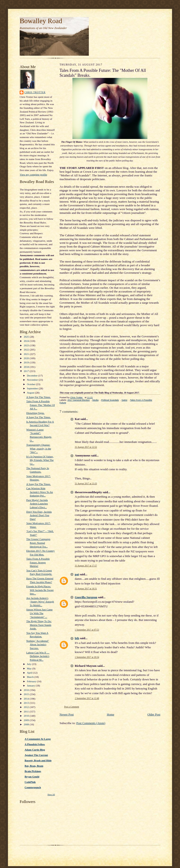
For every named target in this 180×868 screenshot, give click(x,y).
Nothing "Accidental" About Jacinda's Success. (38, 644)
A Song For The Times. (38, 397)
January (31, 686)
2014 (27, 699)
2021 (27, 354)
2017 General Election (79, 400)
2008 (27, 724)
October (32, 384)
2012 (27, 707)
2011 (27, 711)
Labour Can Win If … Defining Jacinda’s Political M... (38, 656)
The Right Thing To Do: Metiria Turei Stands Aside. (39, 625)
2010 (27, 716)
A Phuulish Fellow (35, 744)
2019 (27, 362)
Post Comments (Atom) (91, 723)
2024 (27, 341)
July (29, 664)
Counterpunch (33, 787)
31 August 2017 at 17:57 (86, 566)
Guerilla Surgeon (86, 597)
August (31, 393)
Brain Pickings (33, 771)
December (33, 376)
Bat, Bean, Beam (34, 766)
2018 (27, 367)
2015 (27, 694)
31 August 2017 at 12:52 (86, 447)
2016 (27, 690)
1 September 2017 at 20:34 (87, 657)
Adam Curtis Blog (35, 750)
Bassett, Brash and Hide (38, 760)
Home (111, 714)
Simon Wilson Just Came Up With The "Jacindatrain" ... (39, 613)
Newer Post (67, 714)
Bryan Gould (32, 777)
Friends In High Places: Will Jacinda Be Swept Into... (40, 590)
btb (77, 638)
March (31, 677)
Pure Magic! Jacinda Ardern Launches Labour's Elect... (37, 504)
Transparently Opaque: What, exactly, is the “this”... (39, 448)
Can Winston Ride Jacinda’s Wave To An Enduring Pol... (40, 492)
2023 (27, 345)
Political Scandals (110, 400)
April (30, 673)
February (32, 681)
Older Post (154, 714)
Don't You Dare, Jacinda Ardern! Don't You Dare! (39, 515)
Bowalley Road (41, 21)
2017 (27, 371)
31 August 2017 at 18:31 (86, 589)
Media (95, 400)
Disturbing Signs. (35, 413)
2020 (27, 358)
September (33, 388)
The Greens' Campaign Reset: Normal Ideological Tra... (38, 543)
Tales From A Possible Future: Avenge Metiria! (38, 562)
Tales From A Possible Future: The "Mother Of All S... (41, 405)
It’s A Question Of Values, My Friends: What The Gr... (40, 460)
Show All (51, 795)
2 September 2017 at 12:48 (87, 698)
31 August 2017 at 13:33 (86, 483)
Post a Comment (72, 707)
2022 (27, 350)
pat (77, 574)
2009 (27, 720)
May (30, 668)
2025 (27, 337)
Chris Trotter (35, 92)
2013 (27, 703)
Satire (124, 400)
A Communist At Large (38, 739)
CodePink (30, 782)
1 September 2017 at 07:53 (87, 630)
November (33, 380)
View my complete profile (33, 175)
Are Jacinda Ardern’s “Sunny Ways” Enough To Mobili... (40, 602)
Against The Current (36, 755)
